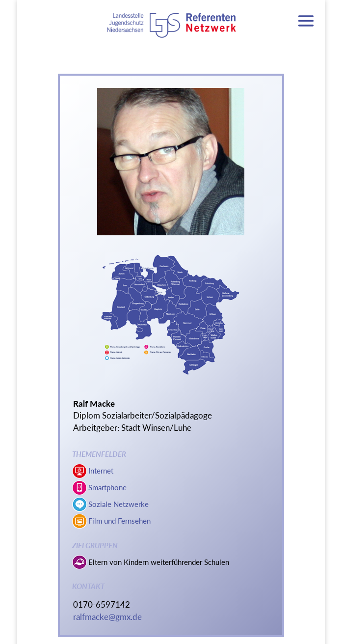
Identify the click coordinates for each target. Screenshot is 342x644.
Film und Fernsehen (119, 521)
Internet (101, 471)
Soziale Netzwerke (118, 504)
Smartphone (107, 487)
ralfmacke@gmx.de (107, 617)
